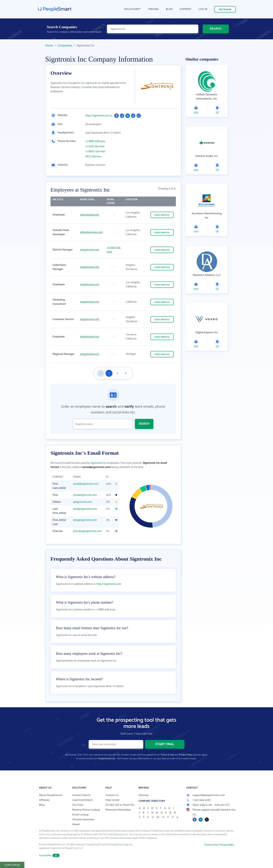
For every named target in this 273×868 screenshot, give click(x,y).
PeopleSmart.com (107, 759)
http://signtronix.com (97, 116)
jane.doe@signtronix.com (87, 531)
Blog (42, 805)
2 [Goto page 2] (117, 373)
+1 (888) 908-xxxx (95, 141)
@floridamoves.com (91, 232)
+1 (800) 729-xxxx (95, 152)
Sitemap (144, 795)
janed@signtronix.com (86, 484)
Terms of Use (167, 755)
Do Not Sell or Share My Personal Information (120, 807)
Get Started (225, 9)
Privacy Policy (186, 755)
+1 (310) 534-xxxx (95, 146)
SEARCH (216, 29)
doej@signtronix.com (85, 509)
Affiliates (44, 800)
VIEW (162, 215)
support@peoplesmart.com (206, 795)
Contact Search (81, 795)
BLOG (169, 9)
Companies (65, 46)
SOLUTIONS (132, 9)
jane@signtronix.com (85, 495)
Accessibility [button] (49, 856)
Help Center (112, 800)
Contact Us (112, 795)
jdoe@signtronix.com (85, 520)
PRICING (154, 9)
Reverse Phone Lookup (86, 810)
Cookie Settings (12, 865)
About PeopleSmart (51, 795)
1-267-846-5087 (199, 800)
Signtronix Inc (98, 463)
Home (49, 46)
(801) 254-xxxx (93, 157)
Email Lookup (80, 815)
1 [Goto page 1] (109, 373)
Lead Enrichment (83, 800)
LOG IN (203, 9)
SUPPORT (186, 9)
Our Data (78, 805)
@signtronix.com (90, 215)
